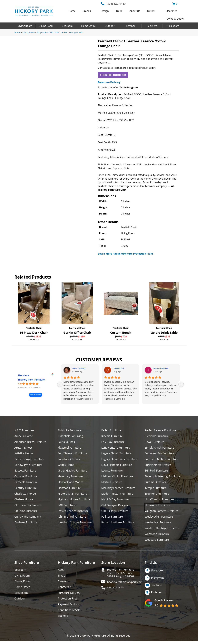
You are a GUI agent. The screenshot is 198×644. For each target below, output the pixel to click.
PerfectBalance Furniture (161, 430)
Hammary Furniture (71, 477)
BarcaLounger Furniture (30, 460)
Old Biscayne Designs (115, 506)
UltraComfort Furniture (160, 501)
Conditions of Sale (69, 613)
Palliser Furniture (112, 518)
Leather (131, 26)
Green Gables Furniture (73, 471)
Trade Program (129, 87)
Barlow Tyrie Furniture (29, 465)
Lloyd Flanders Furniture (117, 465)
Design (105, 11)
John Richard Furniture (72, 518)
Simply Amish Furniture (160, 448)
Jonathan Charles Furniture (75, 524)
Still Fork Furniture (157, 471)
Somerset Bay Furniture (160, 454)
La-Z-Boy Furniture (113, 442)
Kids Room (173, 26)
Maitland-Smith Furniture (118, 477)
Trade (119, 11)
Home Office (88, 26)
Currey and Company (28, 518)
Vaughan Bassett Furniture (162, 512)
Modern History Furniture (118, 495)
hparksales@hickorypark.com (126, 585)
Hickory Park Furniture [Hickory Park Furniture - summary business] (31, 380)
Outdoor (110, 26)
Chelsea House (24, 501)
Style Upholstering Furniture (163, 477)
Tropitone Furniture (157, 495)
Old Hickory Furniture (115, 512)
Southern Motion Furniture (162, 460)
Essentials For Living (71, 436)
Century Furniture (26, 489)
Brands (87, 11)
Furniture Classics (69, 460)
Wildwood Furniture (158, 536)
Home (72, 11)
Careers (63, 583)
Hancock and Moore (71, 483)
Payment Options (69, 607)
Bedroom (67, 26)
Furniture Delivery (109, 82)
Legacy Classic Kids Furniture (120, 460)
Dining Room (46, 26)
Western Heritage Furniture (162, 530)
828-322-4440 (116, 590)
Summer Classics (156, 483)
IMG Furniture (67, 506)
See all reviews (36, 395)
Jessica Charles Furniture (74, 512)
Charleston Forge (25, 495)
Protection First (68, 601)
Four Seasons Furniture (73, 454)
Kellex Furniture (112, 430)
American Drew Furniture (31, 442)
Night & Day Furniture (115, 501)
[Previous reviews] (60, 384)
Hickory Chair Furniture (73, 495)
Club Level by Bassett (28, 506)
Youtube (157, 587)
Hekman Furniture (70, 489)
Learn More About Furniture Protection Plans (126, 254)
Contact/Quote (175, 19)
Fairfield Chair (34, 328)
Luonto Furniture (112, 471)
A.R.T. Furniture (24, 430)
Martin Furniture (112, 483)
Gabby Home (66, 465)
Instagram (158, 580)
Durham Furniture (26, 524)
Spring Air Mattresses (159, 465)
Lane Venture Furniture (116, 448)
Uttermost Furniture (158, 506)
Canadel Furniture (26, 477)
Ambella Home (24, 436)
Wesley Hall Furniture (159, 524)
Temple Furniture (156, 489)
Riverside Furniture (157, 436)
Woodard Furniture (157, 542)
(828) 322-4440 (116, 4)
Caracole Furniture (26, 483)
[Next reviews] (181, 384)
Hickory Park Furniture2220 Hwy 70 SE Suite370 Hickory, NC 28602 (122, 575)
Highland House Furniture (75, 501)
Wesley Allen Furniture (159, 518)
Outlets (151, 11)
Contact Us (65, 589)
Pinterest (157, 595)
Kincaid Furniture (112, 436)
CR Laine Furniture (26, 512)
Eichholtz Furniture (70, 430)
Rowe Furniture (155, 442)
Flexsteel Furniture (70, 448)
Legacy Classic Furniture (117, 454)
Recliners (152, 26)
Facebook (157, 572)
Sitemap (63, 619)
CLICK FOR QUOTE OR (113, 75)
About (62, 572)
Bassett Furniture (26, 471)
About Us (135, 11)
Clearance (171, 11)
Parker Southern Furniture (118, 524)
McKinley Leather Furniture (119, 489)
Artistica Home (24, 454)
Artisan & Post (24, 448)
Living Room (25, 26)
